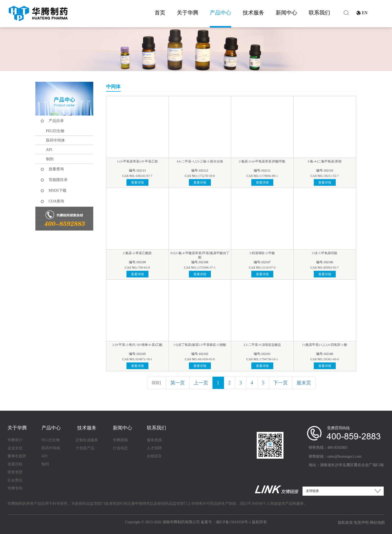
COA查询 (57, 201)
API (49, 150)
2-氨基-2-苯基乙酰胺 (137, 253)
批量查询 (56, 169)
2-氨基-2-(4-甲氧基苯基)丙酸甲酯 (262, 161)
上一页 (201, 383)
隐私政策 (345, 523)
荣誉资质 (15, 472)
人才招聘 (154, 448)
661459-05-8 (207, 359)
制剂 (50, 159)
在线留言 (154, 456)
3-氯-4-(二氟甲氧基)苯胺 (325, 161)
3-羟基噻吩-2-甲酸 (262, 253)
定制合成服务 (87, 440)
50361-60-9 (331, 359)
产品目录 (56, 121)
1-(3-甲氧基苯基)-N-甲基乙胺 (137, 161)
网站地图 (377, 523)
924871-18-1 (144, 359)
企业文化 (15, 448)
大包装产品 (85, 448)
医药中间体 (55, 140)
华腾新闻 (120, 440)
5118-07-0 (269, 268)
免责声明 (361, 523)
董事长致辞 (17, 456)
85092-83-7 (331, 268)
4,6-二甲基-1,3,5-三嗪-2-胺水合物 (200, 161)
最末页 (304, 383)
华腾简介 (15, 440)
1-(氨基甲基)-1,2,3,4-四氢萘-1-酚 (325, 345)
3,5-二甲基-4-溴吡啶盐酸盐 (262, 345)
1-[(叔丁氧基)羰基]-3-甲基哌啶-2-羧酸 (200, 345)
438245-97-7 (144, 176)
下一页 (281, 383)
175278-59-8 (207, 176)
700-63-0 (144, 268)
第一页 (178, 383)
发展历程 (15, 464)
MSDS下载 (58, 190)
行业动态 (120, 448)
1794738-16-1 (269, 359)
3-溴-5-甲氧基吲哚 (325, 253)
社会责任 (15, 480)
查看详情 (137, 183)
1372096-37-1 (207, 268)
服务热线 (154, 440)
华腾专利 (15, 488)
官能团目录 (58, 180)
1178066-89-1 (269, 176)
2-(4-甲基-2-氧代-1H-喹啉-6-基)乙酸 (137, 345)
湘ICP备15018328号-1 (233, 522)
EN (365, 13)
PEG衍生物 (55, 131)
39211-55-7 (331, 176)
